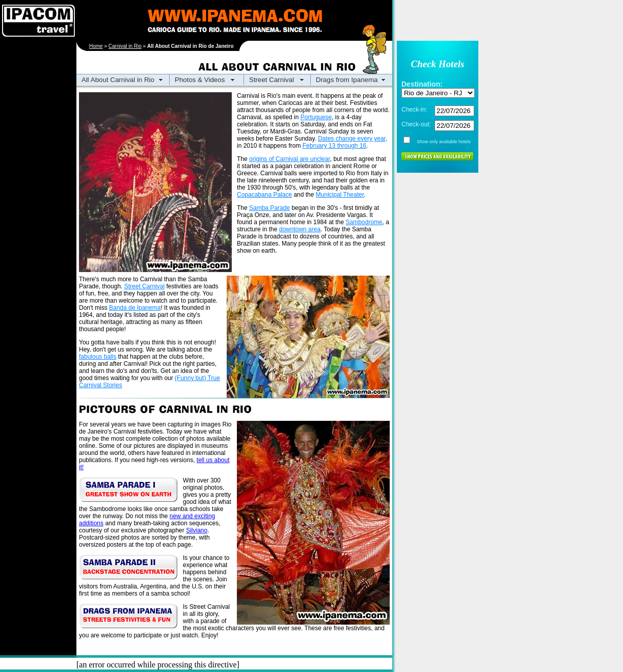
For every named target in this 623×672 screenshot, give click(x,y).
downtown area (300, 229)
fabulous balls (98, 357)
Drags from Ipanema (347, 80)
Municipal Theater (340, 195)
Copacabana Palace (264, 195)
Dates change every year (352, 139)
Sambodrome (364, 222)
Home (96, 46)
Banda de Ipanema (135, 308)
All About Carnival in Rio (118, 80)
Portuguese (316, 117)
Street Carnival (272, 80)
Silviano (197, 530)
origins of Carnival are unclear (290, 159)
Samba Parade (269, 208)
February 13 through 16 (334, 146)
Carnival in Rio (125, 46)
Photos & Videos (200, 80)
